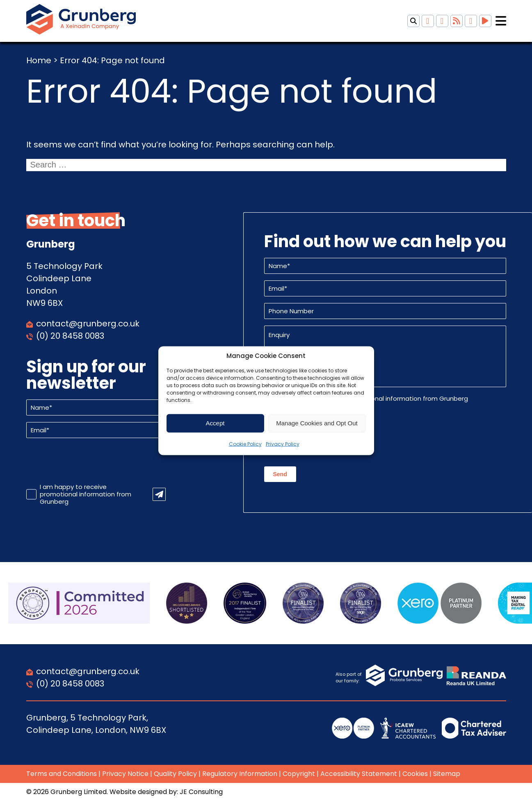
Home (39, 60)
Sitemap (447, 774)
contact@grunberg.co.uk (88, 324)
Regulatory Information (240, 774)
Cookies (415, 774)
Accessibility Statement (359, 774)
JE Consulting (201, 792)
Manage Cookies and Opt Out (317, 423)
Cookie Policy (245, 444)
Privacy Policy (283, 444)
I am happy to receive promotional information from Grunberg (86, 494)
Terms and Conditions (62, 774)
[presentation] (89, 461)
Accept (215, 423)
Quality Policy (175, 774)
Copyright (299, 774)
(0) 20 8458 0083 (70, 336)
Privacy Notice (125, 774)
